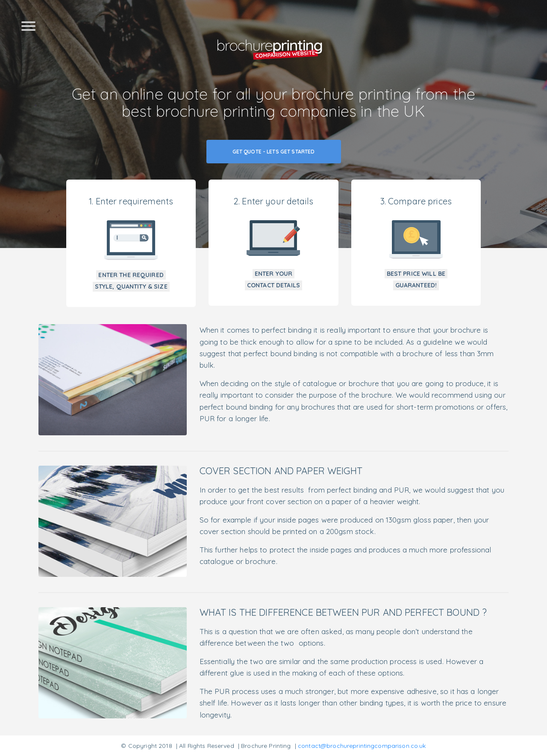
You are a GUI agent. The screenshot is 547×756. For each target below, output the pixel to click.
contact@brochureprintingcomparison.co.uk (362, 746)
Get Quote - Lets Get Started (274, 152)
